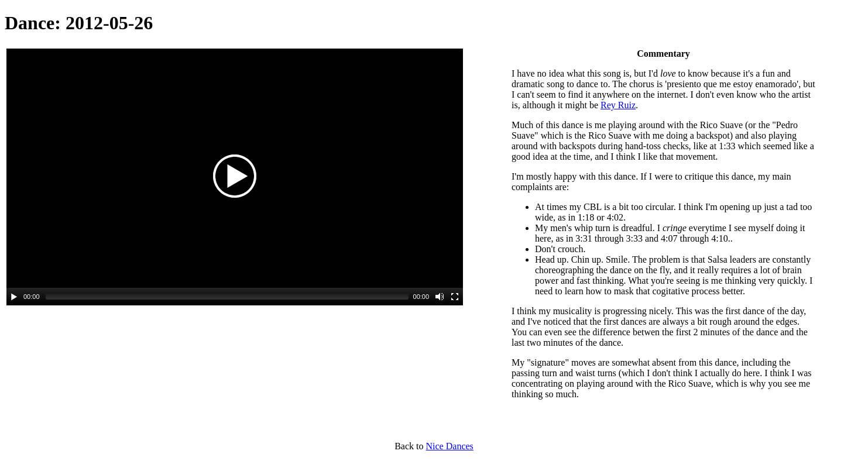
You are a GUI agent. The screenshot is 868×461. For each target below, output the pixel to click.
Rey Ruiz (618, 105)
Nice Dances (450, 446)
